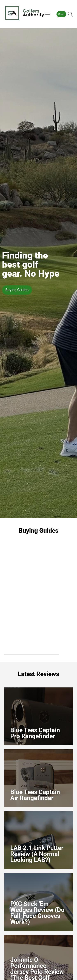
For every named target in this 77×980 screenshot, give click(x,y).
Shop (61, 14)
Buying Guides (17, 290)
